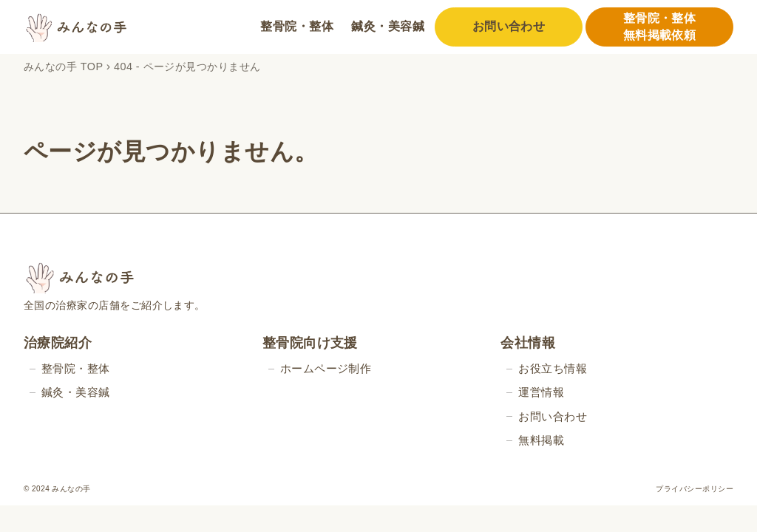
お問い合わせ (509, 26)
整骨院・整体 (297, 26)
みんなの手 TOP (63, 66)
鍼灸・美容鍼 (388, 26)
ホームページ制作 (326, 368)
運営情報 (541, 392)
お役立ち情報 (553, 368)
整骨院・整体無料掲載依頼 (660, 26)
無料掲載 (541, 440)
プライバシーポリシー (695, 489)
